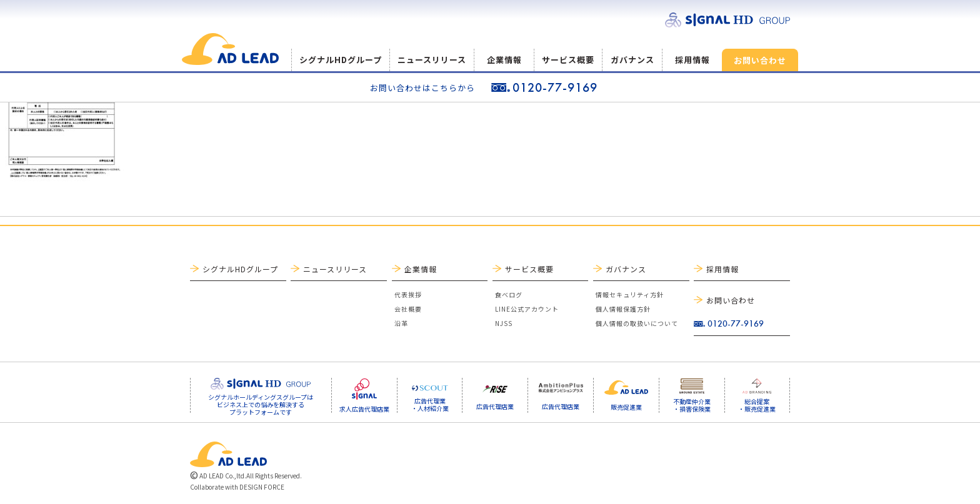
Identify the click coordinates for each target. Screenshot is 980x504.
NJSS (504, 323)
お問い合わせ (760, 60)
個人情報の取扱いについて (637, 323)
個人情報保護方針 (623, 309)
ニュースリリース (432, 60)
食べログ (509, 294)
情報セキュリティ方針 (630, 294)
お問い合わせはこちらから (422, 88)
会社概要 (408, 309)
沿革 (401, 323)
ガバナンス (632, 60)
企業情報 (504, 60)
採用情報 (692, 60)
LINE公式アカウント (527, 309)
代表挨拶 (408, 294)
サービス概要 (568, 60)
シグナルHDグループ (341, 60)
